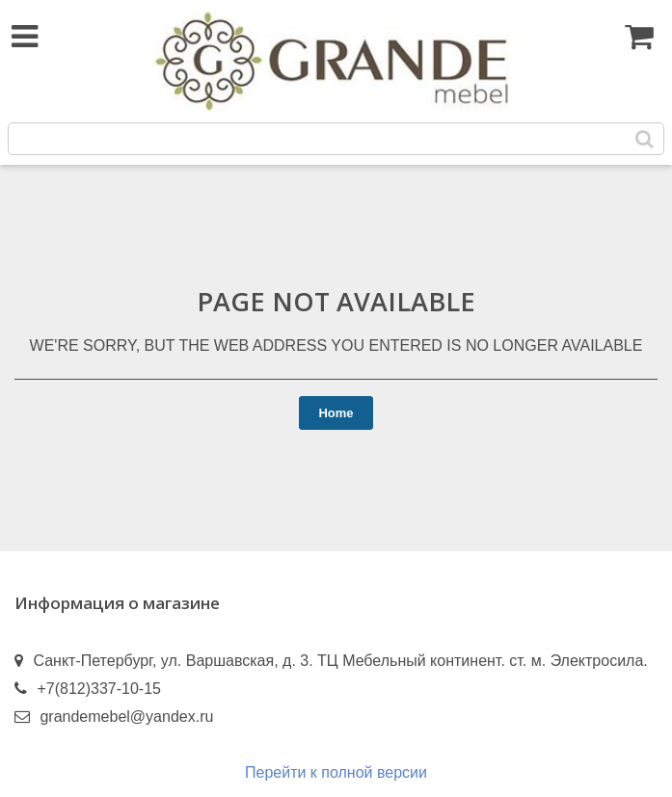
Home (336, 413)
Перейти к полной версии (336, 772)
